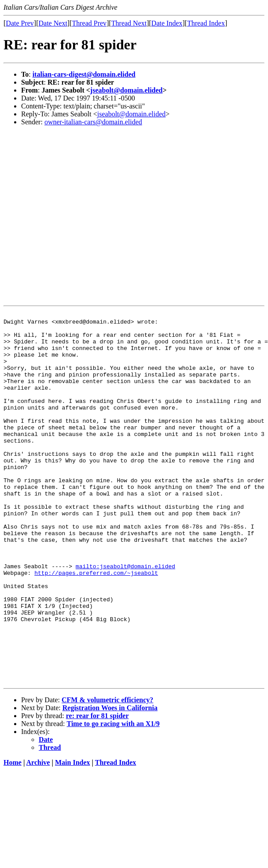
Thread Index (206, 23)
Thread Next (129, 23)
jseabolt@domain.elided (127, 90)
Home (13, 836)
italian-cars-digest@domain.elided (84, 74)
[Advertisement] (83, 216)
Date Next (53, 23)
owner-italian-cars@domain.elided (93, 122)
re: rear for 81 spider (97, 790)
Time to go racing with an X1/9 (113, 798)
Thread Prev (89, 23)
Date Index (167, 23)
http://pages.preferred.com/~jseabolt (96, 626)
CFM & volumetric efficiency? (107, 774)
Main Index (73, 836)
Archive (38, 836)
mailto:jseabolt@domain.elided (125, 618)
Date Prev (20, 23)
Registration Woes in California (110, 782)
